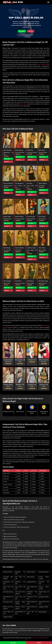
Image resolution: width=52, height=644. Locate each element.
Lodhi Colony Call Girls (8, 588)
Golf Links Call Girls (8, 592)
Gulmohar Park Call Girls (32, 598)
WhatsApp (22, 31)
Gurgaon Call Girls (8, 617)
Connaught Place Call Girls (8, 578)
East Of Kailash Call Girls (32, 588)
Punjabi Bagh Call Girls (44, 593)
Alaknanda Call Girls (44, 583)
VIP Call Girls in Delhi (37, 638)
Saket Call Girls (31, 577)
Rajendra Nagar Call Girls (20, 603)
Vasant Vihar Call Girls (20, 598)
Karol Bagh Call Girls (20, 578)
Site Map (44, 638)
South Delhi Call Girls (20, 588)
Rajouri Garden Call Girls (32, 608)
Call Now (31, 31)
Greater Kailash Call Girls (44, 578)
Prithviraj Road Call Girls (20, 613)
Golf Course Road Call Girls (20, 593)
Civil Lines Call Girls (8, 602)
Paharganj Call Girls (44, 572)
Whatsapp (7, 159)
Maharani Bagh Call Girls (32, 603)
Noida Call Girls (43, 612)
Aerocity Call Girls (8, 572)
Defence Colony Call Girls (44, 588)
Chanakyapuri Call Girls (8, 583)
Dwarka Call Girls (31, 572)
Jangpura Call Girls (44, 607)
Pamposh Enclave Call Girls (20, 608)
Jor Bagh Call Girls (32, 582)
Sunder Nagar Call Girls (8, 613)
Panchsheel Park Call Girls (32, 593)
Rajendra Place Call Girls (44, 603)
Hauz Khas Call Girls (44, 597)
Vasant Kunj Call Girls (32, 613)
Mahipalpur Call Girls (20, 573)
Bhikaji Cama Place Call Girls (8, 608)
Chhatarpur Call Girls (20, 583)
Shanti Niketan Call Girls (8, 598)
